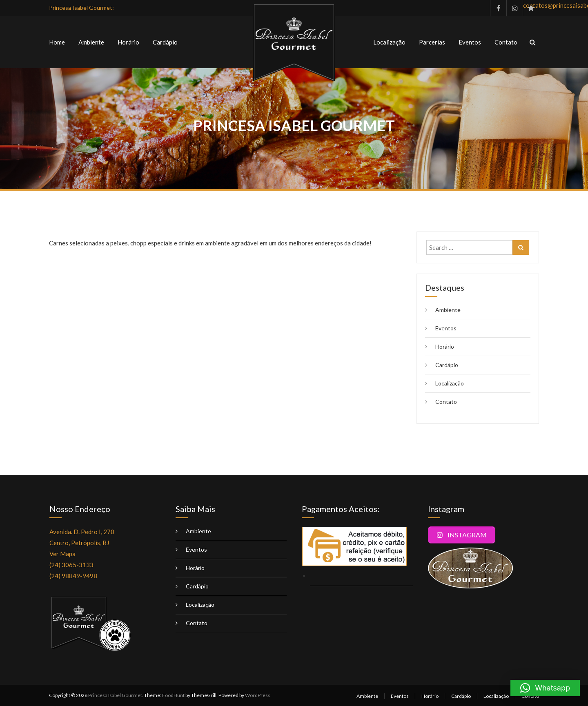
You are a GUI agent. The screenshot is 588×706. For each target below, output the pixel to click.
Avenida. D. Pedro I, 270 (82, 532)
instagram (514, 8)
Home (57, 42)
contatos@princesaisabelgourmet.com (531, 5)
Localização (389, 42)
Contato (506, 42)
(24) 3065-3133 (71, 565)
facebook (498, 8)
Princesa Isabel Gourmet (115, 695)
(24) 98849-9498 (73, 576)
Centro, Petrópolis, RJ (79, 543)
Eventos (470, 42)
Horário (128, 42)
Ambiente (91, 42)
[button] (545, 688)
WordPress (258, 695)
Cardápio (165, 42)
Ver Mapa (62, 554)
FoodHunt (173, 695)
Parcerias (432, 42)
